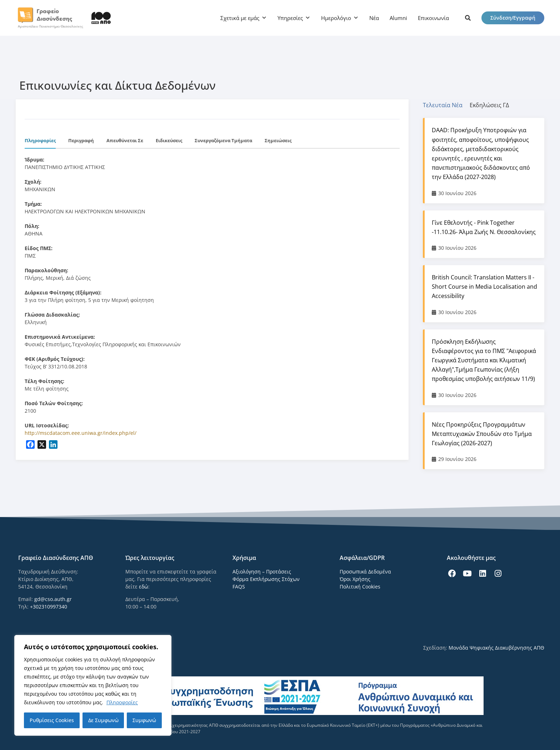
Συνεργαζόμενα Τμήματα (223, 140)
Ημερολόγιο (336, 18)
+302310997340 (49, 607)
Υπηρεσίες (290, 18)
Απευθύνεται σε (125, 140)
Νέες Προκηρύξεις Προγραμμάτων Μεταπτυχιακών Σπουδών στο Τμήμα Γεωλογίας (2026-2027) (482, 434)
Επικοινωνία (433, 18)
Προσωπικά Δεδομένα (365, 572)
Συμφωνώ (144, 720)
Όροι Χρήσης (355, 579)
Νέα (374, 18)
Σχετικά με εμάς (240, 18)
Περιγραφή (81, 140)
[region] (93, 685)
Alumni (398, 18)
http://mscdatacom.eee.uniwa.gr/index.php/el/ (81, 433)
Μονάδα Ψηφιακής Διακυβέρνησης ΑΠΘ (496, 648)
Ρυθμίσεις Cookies (52, 720)
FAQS (239, 587)
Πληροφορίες (122, 702)
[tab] (446, 105)
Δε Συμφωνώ (103, 720)
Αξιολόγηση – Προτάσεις (262, 572)
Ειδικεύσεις (169, 140)
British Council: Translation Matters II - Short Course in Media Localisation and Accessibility (484, 287)
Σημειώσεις (278, 140)
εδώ (144, 587)
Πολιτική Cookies (360, 587)
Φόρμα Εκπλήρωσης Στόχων (266, 579)
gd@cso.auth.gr (53, 599)
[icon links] (468, 18)
